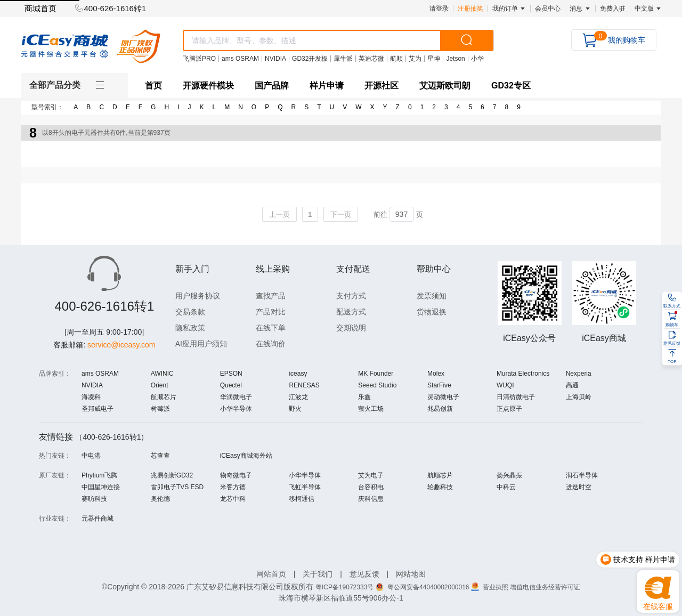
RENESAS (304, 385)
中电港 (91, 456)
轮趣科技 (440, 487)
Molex (436, 374)
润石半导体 (582, 475)
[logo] (91, 46)
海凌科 (91, 397)
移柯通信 (302, 499)
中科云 (506, 487)
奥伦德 (160, 499)
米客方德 (233, 487)
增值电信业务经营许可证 (545, 587)
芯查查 (160, 456)
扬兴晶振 (509, 475)
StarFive (439, 385)
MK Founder (376, 374)
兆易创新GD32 (172, 475)
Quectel (231, 385)
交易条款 (190, 312)
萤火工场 (371, 409)
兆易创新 (440, 409)
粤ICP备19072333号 (344, 587)
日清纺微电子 (516, 397)
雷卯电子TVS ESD (177, 487)
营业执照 (496, 587)
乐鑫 (364, 397)
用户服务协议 (198, 296)
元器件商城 (98, 518)
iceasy (298, 374)
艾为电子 (371, 475)
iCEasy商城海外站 (246, 456)
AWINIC (162, 374)
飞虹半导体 (305, 487)
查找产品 (271, 296)
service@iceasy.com (121, 345)
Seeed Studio (377, 385)
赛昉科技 (94, 499)
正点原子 (509, 409)
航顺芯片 (164, 397)
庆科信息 (371, 499)
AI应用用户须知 (201, 344)
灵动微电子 (443, 397)
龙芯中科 (233, 499)
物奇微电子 (236, 475)
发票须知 (432, 296)
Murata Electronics (523, 374)
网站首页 (271, 574)
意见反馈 (364, 574)
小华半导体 (236, 409)
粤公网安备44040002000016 (429, 587)
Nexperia (579, 374)
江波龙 (298, 397)
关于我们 (318, 574)
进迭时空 (579, 487)
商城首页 (40, 8)
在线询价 (271, 344)
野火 (295, 409)
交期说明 (351, 328)
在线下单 (271, 328)
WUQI (505, 385)
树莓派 (160, 409)
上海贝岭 (579, 397)
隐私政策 (190, 328)
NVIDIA (92, 385)
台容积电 (371, 487)
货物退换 (432, 312)
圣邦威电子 (98, 409)
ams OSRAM (100, 374)
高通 (572, 385)
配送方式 (351, 312)
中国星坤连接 (101, 487)
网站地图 (411, 574)
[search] (467, 40)
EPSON (231, 374)
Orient (160, 385)
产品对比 (271, 312)
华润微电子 (236, 397)
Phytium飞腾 (99, 475)
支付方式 (351, 296)
